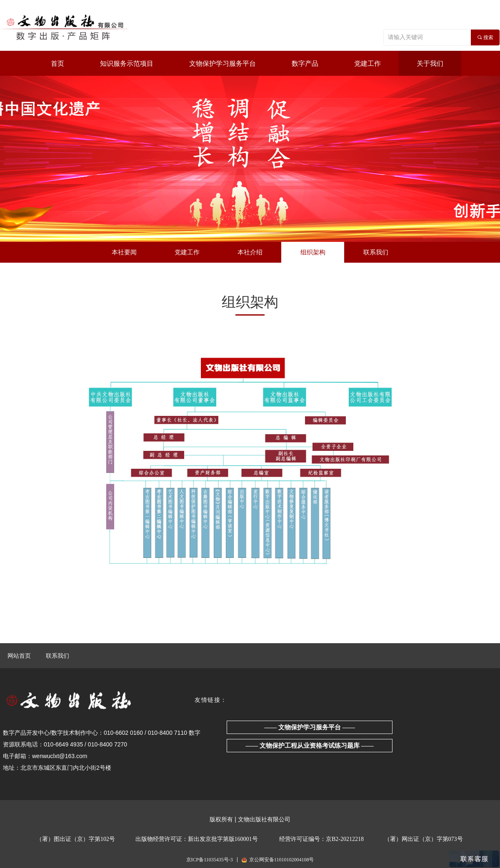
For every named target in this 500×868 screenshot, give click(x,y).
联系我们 (57, 656)
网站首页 (19, 656)
